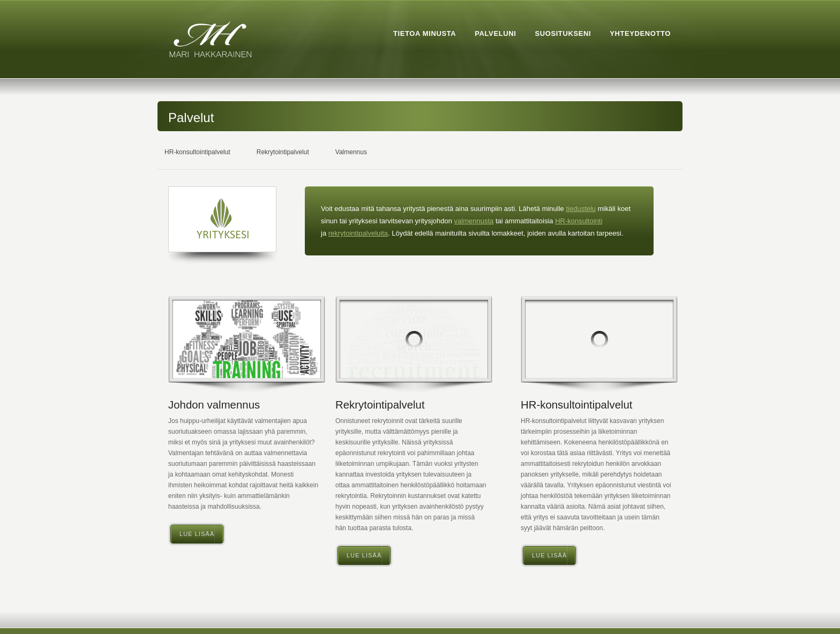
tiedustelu (581, 209)
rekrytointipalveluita (358, 233)
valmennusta (474, 221)
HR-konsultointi (579, 221)
